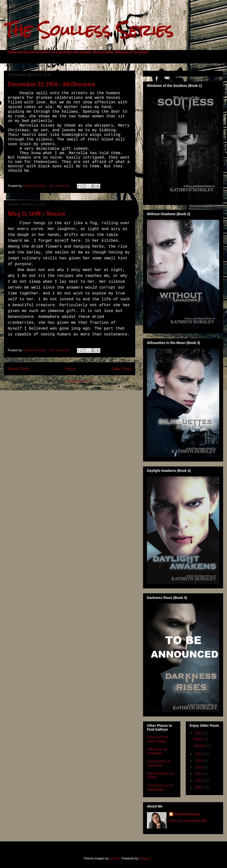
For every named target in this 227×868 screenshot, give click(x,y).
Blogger (145, 858)
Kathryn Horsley (187, 814)
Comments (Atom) (79, 381)
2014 (199, 774)
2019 (199, 767)
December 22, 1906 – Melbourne (51, 84)
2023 (199, 733)
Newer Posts (19, 369)
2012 (199, 787)
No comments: (60, 186)
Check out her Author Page (158, 739)
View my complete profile (188, 821)
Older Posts (121, 369)
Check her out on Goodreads (160, 787)
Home (71, 369)
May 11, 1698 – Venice (37, 214)
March (199, 739)
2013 (199, 780)
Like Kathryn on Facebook (159, 763)
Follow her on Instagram (157, 751)
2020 (199, 761)
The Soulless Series (89, 30)
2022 (199, 754)
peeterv (115, 858)
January (200, 746)
